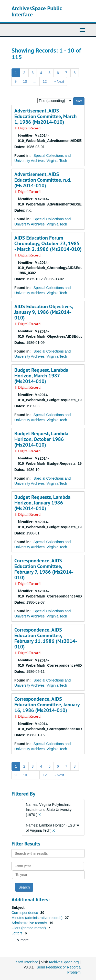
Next (59, 81)
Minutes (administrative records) (38, 918)
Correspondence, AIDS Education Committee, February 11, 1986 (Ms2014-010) (46, 638)
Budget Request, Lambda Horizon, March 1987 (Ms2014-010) (41, 376)
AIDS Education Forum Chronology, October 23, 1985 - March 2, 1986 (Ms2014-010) (48, 243)
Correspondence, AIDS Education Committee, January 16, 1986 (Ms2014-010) (47, 705)
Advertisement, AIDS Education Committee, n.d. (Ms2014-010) (43, 180)
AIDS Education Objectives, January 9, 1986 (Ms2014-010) (44, 312)
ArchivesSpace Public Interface (37, 11)
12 (45, 81)
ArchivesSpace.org (64, 962)
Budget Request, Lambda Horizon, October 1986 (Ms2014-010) (41, 439)
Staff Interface (27, 962)
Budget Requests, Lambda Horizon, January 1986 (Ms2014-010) (42, 503)
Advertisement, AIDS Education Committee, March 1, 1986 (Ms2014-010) (45, 116)
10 (25, 81)
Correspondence (25, 913)
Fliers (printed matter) (29, 928)
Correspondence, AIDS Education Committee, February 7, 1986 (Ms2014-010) (44, 569)
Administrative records (30, 923)
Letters (18, 933)
